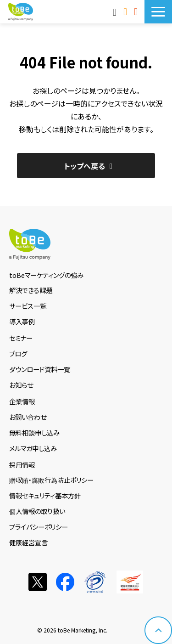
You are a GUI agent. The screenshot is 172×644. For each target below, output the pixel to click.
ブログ (18, 353)
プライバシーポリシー (39, 527)
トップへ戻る (85, 166)
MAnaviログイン (116, 11)
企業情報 (22, 401)
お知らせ (21, 385)
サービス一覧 (28, 306)
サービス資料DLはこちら (137, 11)
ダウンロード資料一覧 (40, 369)
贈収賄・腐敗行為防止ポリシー (51, 480)
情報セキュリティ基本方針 (45, 495)
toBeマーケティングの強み (46, 275)
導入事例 (22, 321)
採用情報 (22, 465)
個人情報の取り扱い (37, 511)
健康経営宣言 (28, 542)
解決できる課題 (31, 290)
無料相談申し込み (34, 432)
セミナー (21, 338)
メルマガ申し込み (33, 448)
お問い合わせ (126, 11)
